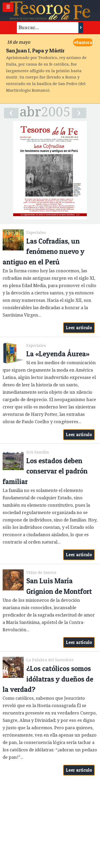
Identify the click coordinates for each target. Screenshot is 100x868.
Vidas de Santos (41, 573)
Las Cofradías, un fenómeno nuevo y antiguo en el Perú (44, 251)
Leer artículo (79, 328)
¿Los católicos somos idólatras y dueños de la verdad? (48, 679)
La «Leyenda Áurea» (58, 354)
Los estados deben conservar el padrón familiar (45, 471)
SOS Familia (38, 452)
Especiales (36, 233)
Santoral (84, 42)
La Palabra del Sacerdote (50, 660)
